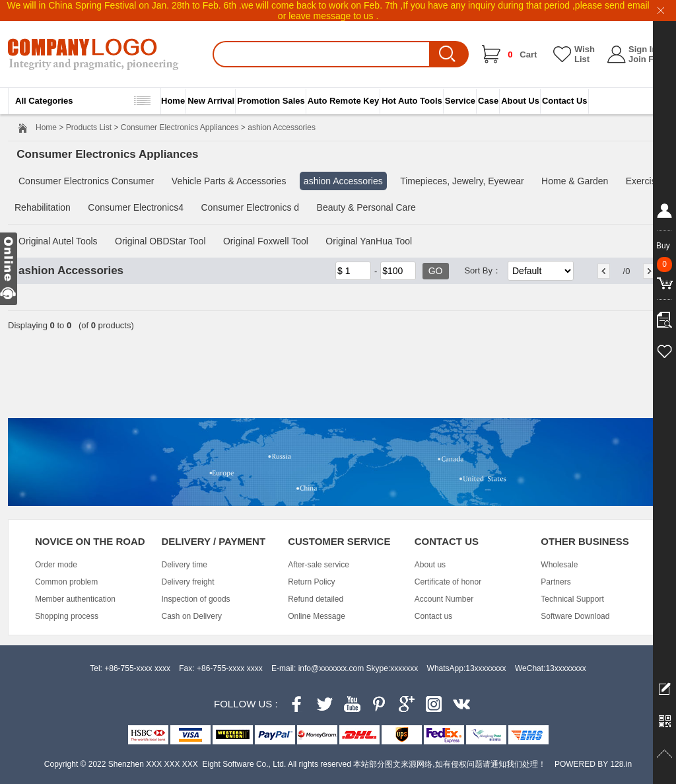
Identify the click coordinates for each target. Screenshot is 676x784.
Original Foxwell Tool (266, 241)
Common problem (66, 582)
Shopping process (67, 616)
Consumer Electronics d (250, 207)
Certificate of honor (448, 582)
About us (430, 565)
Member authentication (75, 599)
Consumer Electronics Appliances (180, 127)
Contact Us (565, 101)
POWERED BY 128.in (593, 764)
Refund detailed (316, 599)
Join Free (648, 59)
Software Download (575, 616)
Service (460, 101)
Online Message (317, 616)
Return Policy (311, 582)
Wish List (585, 54)
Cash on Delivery (192, 616)
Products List (89, 127)
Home (173, 101)
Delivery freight (188, 582)
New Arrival (211, 101)
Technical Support (572, 599)
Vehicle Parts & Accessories (229, 181)
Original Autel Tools (58, 241)
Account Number (444, 599)
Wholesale (559, 565)
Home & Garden (575, 181)
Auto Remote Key (343, 101)
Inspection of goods (196, 599)
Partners (556, 582)
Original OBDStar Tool (160, 241)
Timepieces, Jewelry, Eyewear (462, 181)
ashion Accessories (343, 181)
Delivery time (185, 565)
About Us (520, 101)
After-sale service (319, 565)
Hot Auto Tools (412, 101)
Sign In (643, 49)
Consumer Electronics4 (136, 207)
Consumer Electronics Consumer (86, 181)
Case (488, 101)
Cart (522, 54)
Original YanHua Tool (369, 241)
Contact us (433, 616)
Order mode (56, 565)
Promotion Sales (271, 101)
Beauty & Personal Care (366, 207)
